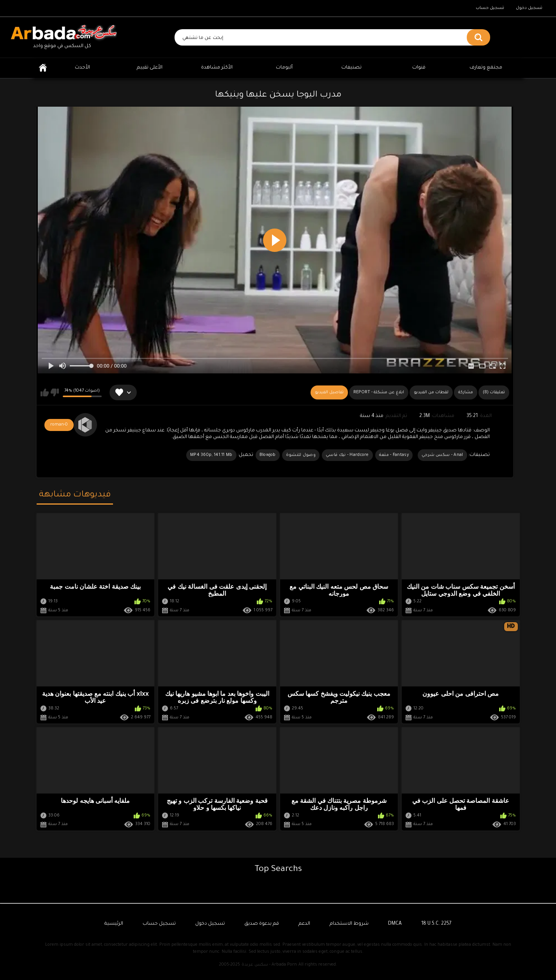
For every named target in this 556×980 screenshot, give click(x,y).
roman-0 (59, 425)
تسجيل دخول (529, 8)
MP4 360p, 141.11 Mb (211, 455)
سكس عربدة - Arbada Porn (269, 965)
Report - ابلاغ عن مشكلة (379, 392)
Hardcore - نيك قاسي (347, 455)
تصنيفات (351, 68)
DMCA (395, 924)
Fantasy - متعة (394, 455)
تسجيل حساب (490, 8)
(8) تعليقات (494, 392)
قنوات (419, 68)
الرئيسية (43, 68)
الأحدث (82, 68)
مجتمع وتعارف (486, 68)
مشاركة (466, 392)
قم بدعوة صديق (262, 924)
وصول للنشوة (301, 455)
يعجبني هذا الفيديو (45, 392)
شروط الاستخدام (349, 924)
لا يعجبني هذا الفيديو (55, 392)
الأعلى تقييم (150, 68)
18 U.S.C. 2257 (436, 924)
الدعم (304, 924)
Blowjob (268, 455)
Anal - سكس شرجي (442, 455)
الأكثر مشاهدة (217, 68)
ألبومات (284, 68)
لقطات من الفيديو (431, 392)
